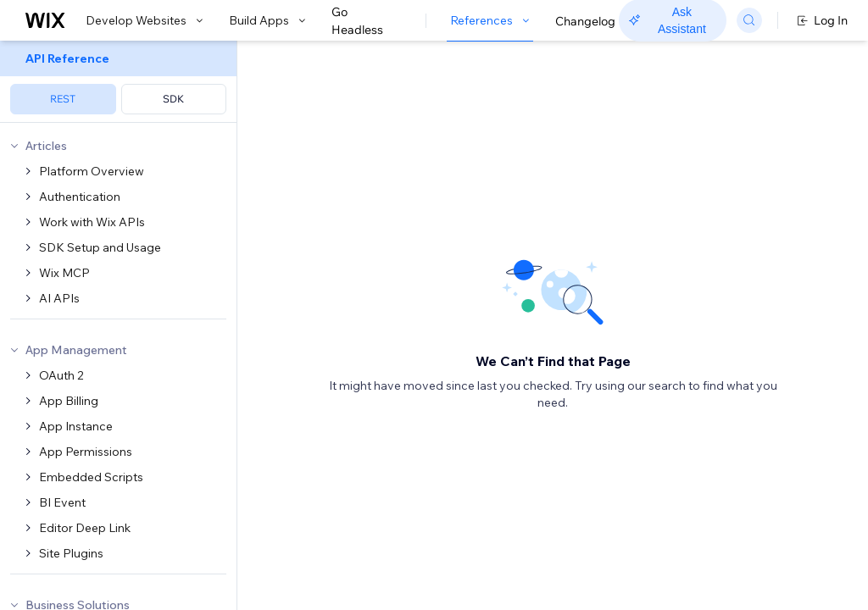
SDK (173, 99)
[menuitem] (118, 82)
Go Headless (367, 21)
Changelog (585, 21)
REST (63, 99)
